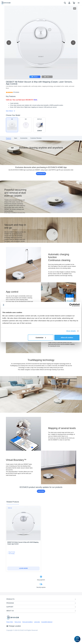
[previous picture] (9, 43)
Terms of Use (18, 622)
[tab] (8, 138)
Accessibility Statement (47, 622)
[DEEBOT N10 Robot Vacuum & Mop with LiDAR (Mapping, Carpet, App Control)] (23, 568)
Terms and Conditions (27, 622)
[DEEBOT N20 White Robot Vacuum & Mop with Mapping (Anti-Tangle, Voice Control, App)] (26, 125)
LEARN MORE (23, 568)
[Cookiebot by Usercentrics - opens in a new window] (71, 305)
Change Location (14, 626)
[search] (65, 3)
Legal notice (37, 622)
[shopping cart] (74, 3)
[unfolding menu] (75, 599)
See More (10, 111)
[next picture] (73, 43)
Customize (41, 337)
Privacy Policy (10, 622)
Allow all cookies (67, 337)
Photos (35, 77)
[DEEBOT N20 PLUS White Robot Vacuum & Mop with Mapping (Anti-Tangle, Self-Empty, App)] (39, 125)
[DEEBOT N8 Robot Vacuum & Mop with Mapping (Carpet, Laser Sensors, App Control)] (16, 92)
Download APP (41, 174)
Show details (71, 331)
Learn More (41, 491)
